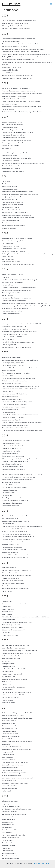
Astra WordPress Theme (42, 863)
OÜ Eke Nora (11, 4)
